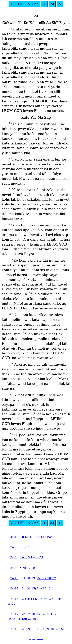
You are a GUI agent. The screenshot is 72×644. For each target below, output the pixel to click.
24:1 (13, 537)
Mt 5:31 (26, 537)
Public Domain (36, 640)
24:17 (14, 614)
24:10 (14, 578)
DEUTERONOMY (24, 4)
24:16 (14, 599)
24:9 (13, 568)
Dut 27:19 (29, 619)
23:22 (60, 629)
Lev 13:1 (26, 557)
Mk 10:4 (47, 537)
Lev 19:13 (44, 588)
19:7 (36, 537)
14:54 (39, 557)
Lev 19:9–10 (45, 629)
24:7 (13, 547)
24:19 (14, 629)
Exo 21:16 (27, 547)
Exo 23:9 (43, 614)
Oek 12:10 (28, 568)
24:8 (13, 557)
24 (52, 4)
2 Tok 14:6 (29, 599)
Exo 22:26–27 (46, 578)
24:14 (14, 588)
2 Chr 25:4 (46, 599)
